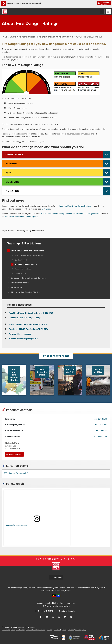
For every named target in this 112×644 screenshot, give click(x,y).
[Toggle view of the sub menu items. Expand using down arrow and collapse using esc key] (9, 251)
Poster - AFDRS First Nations (28, 324)
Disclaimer (6, 630)
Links (64, 630)
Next (42, 611)
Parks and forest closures (20, 334)
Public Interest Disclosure (36, 630)
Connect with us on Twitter (59, 617)
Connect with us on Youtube (47, 617)
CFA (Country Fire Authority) (16, 473)
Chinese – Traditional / (58, 611)
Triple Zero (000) (100, 419)
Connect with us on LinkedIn (65, 617)
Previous (36, 611)
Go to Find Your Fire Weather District (14, 380)
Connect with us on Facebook (41, 617)
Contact (49, 630)
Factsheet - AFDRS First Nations (28, 329)
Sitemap (71, 630)
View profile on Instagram (16, 525)
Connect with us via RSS (71, 617)
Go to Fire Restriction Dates (42, 380)
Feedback (57, 630)
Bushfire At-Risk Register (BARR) (23, 339)
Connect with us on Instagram (53, 617)
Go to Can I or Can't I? (70, 380)
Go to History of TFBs (98, 380)
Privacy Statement (18, 630)
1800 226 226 (101, 425)
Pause (39, 611)
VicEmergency (81, 630)
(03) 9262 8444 (100, 437)
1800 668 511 (101, 431)
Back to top (58, 577)
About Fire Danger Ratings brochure (31, 313)
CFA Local (46, 209)
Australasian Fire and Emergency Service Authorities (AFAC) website (70, 214)
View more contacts (14, 454)
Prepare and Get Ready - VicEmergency (21, 217)
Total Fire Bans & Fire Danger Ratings (75, 206)
